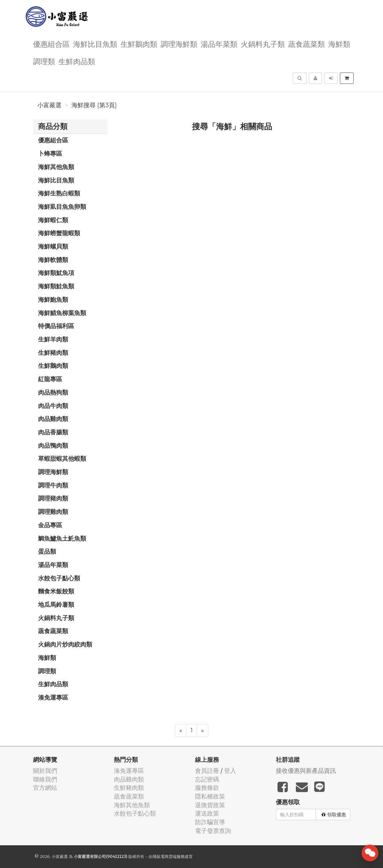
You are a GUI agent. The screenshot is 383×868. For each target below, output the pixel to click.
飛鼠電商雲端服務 (169, 856)
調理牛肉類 (53, 485)
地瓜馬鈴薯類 (56, 604)
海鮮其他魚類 (56, 167)
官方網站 (45, 788)
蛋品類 (47, 551)
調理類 (44, 61)
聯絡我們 (45, 779)
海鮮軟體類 (53, 260)
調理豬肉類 (53, 498)
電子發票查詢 (213, 831)
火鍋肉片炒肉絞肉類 (65, 644)
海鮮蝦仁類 (53, 220)
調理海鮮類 (179, 44)
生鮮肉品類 (77, 61)
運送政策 (207, 813)
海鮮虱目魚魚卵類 (62, 206)
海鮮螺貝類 (53, 246)
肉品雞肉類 (53, 419)
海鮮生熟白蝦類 (59, 193)
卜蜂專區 (50, 153)
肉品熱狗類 (53, 392)
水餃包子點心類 (59, 578)
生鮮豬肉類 (53, 352)
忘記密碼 (207, 779)
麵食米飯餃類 (56, 591)
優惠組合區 (51, 44)
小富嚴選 (49, 105)
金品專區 (50, 525)
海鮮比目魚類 (95, 44)
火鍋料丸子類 (263, 44)
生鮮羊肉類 (53, 339)
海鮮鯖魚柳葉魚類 (62, 313)
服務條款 (207, 788)
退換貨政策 (210, 805)
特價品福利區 (56, 326)
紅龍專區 (50, 379)
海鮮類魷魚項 (56, 273)
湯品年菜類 (219, 44)
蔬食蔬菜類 (307, 44)
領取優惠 (334, 815)
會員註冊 (207, 771)
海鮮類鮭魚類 (56, 286)
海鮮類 (339, 44)
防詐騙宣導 (210, 822)
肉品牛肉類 (53, 406)
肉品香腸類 (53, 432)
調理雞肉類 (53, 512)
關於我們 (45, 771)
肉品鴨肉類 (53, 445)
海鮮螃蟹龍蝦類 (59, 233)
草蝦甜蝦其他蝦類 (62, 458)
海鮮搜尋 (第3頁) (94, 105)
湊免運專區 (53, 697)
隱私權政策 (210, 796)
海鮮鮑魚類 (53, 299)
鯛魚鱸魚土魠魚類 (62, 538)
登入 (230, 771)
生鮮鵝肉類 (139, 44)
